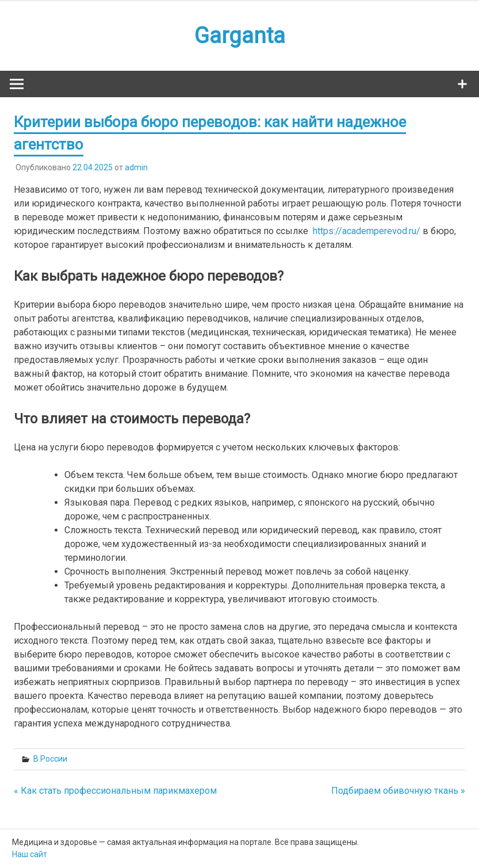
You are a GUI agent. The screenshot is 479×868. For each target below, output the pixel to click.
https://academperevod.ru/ (367, 231)
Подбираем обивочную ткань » (398, 791)
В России (50, 759)
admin (136, 167)
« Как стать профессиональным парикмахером (115, 791)
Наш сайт (30, 854)
